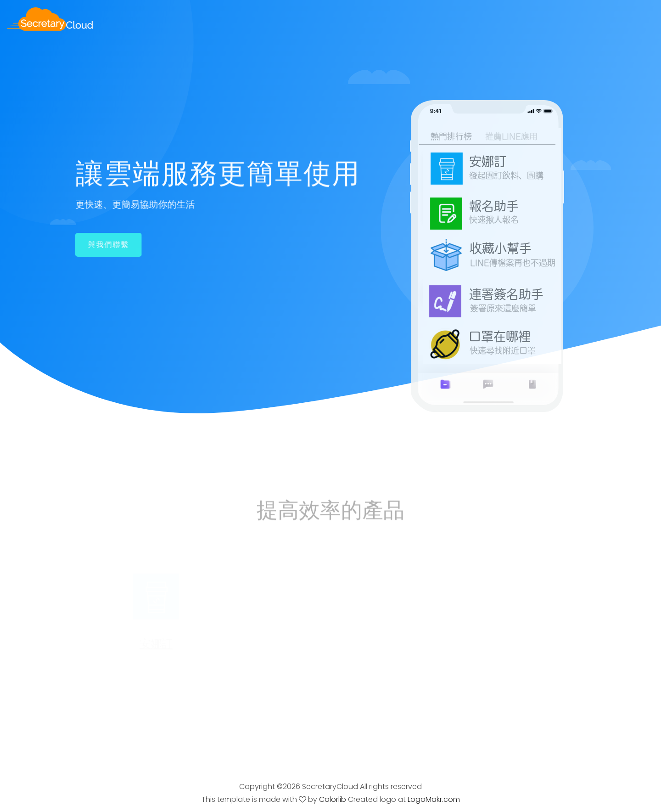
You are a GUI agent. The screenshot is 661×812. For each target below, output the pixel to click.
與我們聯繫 (108, 245)
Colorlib (333, 799)
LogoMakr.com (434, 799)
